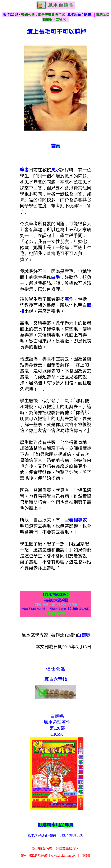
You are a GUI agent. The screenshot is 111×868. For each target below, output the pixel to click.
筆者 (24, 170)
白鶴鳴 (84, 635)
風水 (56, 170)
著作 (69, 299)
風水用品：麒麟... (80, 15)
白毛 (56, 277)
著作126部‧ (12, 15)
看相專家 (78, 520)
